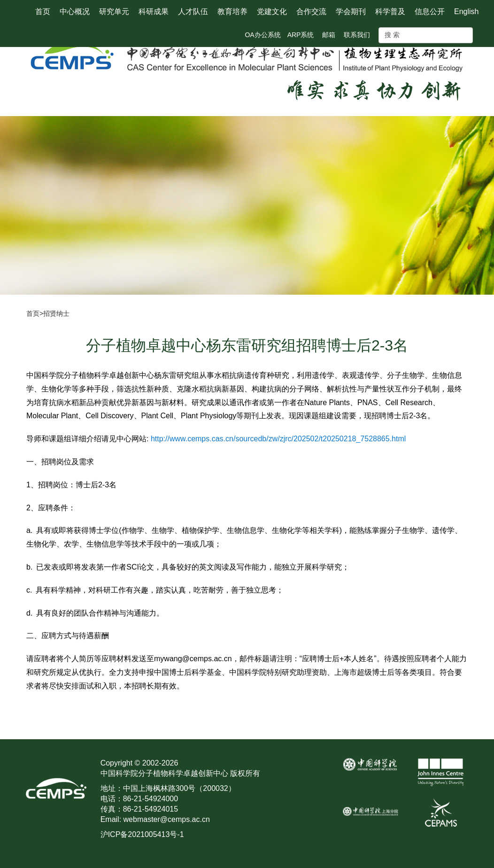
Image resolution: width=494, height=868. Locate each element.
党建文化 (272, 12)
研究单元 (114, 12)
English (466, 12)
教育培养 (232, 12)
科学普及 (390, 12)
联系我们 (357, 35)
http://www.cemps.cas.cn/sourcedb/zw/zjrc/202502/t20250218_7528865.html (278, 439)
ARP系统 (301, 35)
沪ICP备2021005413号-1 (142, 834)
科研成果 (154, 12)
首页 (43, 12)
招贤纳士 (56, 313)
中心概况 (75, 12)
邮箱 (329, 35)
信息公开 (430, 12)
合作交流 (311, 12)
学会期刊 (351, 12)
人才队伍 (193, 12)
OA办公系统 (262, 35)
